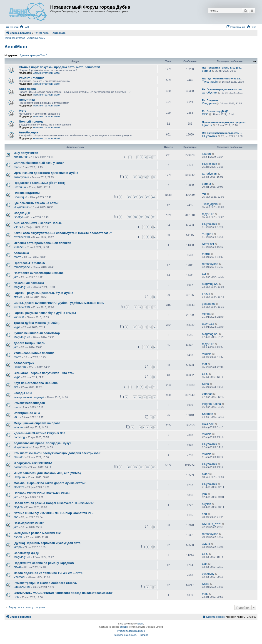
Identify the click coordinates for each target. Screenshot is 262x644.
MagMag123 (22, 287)
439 (148, 197)
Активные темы (36, 38)
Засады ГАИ (23, 393)
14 (154, 327)
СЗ (204, 274)
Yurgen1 (207, 234)
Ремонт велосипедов (29, 403)
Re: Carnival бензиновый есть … (222, 133)
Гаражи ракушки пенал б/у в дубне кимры (45, 313)
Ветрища (20, 187)
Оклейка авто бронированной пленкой (42, 243)
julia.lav (19, 427)
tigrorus (207, 125)
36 (140, 397)
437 (136, 197)
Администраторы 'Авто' (33, 55)
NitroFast (208, 244)
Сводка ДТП (22, 213)
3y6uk (206, 544)
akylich (18, 507)
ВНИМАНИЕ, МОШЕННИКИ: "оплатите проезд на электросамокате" (63, 593)
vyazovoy (208, 574)
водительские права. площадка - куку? (42, 443)
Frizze (206, 294)
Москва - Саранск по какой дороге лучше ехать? (50, 483)
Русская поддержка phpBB (131, 631)
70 (145, 177)
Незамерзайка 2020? (29, 523)
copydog (19, 437)
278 (136, 217)
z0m (16, 417)
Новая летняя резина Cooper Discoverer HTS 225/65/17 (54, 503)
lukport (206, 154)
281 (154, 217)
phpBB (123, 627)
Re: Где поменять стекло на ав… (222, 79)
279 (142, 217)
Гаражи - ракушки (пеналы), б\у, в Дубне (43, 293)
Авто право (27, 89)
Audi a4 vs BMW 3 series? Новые (38, 223)
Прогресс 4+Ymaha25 (29, 263)
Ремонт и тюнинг (31, 78)
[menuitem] (24, 27)
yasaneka (208, 304)
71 (149, 177)
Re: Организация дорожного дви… (223, 89)
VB (204, 194)
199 (129, 467)
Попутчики (27, 100)
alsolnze (19, 487)
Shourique (20, 197)
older (205, 474)
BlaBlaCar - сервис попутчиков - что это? (44, 373)
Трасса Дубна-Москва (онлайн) (37, 323)
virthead (207, 394)
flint (16, 387)
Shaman (207, 414)
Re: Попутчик (210, 100)
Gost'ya (19, 217)
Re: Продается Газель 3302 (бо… (222, 68)
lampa (18, 547)
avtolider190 (22, 237)
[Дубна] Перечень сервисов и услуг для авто (47, 543)
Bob (16, 597)
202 (148, 467)
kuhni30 (19, 317)
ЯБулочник (209, 136)
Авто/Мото (16, 47)
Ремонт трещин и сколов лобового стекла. (45, 583)
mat (16, 167)
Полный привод (31, 122)
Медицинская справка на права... (38, 423)
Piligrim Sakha (211, 404)
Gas (205, 564)
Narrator (19, 457)
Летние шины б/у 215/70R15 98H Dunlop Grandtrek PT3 (54, 513)
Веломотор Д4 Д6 (26, 553)
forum (140, 624)
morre (17, 257)
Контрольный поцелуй (29, 397)
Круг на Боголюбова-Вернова (36, 383)
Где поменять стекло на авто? (36, 203)
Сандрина (209, 103)
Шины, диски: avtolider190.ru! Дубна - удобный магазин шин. (59, 303)
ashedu (19, 537)
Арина (206, 314)
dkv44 (18, 567)
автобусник (210, 92)
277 (129, 217)
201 (142, 467)
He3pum (19, 477)
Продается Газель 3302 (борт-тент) (39, 183)
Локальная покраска (29, 283)
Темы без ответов (15, 38)
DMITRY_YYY (211, 524)
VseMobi (19, 577)
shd (16, 517)
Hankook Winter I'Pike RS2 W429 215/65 (42, 493)
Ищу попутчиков (26, 153)
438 (142, 197)
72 (154, 177)
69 (140, 177)
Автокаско (21, 253)
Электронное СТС (27, 413)
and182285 (21, 157)
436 (129, 197)
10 (149, 157)
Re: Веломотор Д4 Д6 (215, 111)
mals (205, 594)
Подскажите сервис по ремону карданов (44, 563)
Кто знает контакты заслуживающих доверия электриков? (57, 453)
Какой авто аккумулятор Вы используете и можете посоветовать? (63, 233)
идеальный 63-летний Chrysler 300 (39, 433)
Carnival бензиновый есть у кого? (39, 163)
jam (16, 277)
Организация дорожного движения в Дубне (46, 173)
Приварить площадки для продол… (224, 122)
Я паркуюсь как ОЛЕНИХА (33, 463)
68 (135, 177)
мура (17, 327)
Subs (205, 384)
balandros (20, 467)
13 (154, 307)
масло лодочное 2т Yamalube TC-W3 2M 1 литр (48, 573)
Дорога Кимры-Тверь (29, 343)
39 (154, 397)
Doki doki (208, 424)
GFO (205, 114)
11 (154, 157)
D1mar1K (20, 367)
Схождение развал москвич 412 (37, 533)
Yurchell (19, 247)
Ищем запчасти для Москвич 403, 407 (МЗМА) (47, 473)
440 (154, 197)
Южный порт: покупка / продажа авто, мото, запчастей (59, 67)
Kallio (206, 584)
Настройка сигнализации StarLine (39, 273)
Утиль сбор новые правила (34, 353)
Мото (23, 111)
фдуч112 (208, 214)
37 (145, 397)
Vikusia (18, 227)
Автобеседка (28, 132)
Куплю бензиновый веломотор (37, 333)
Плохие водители (27, 193)
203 (154, 467)
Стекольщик (22, 587)
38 (149, 397)
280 (148, 217)
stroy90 (19, 297)
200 (136, 467)
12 (149, 307)
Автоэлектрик (24, 363)
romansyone (22, 267)
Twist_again (210, 82)
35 (135, 397)
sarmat (207, 71)
